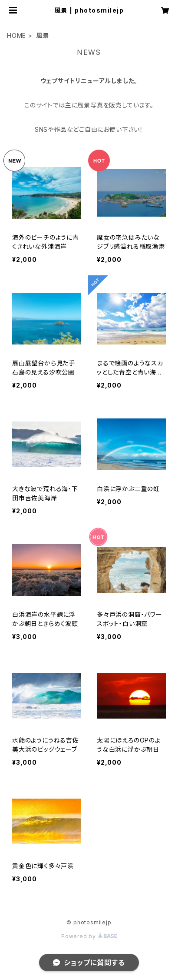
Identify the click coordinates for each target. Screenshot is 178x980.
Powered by (89, 936)
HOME (16, 35)
